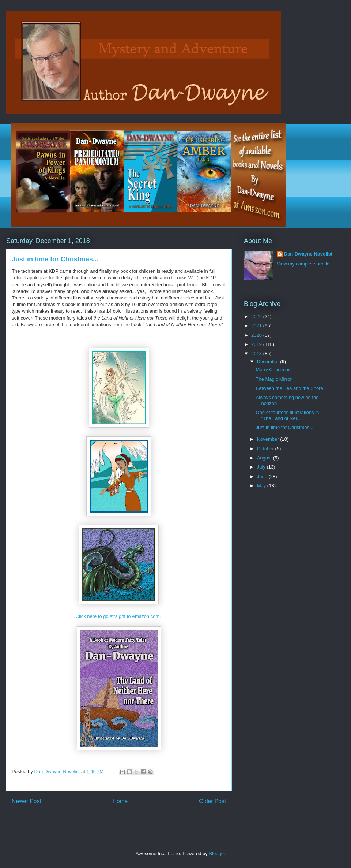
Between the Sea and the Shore (289, 388)
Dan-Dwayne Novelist (308, 254)
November (269, 439)
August (265, 458)
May (262, 486)
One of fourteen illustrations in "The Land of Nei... (287, 415)
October (266, 449)
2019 (257, 344)
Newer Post (27, 801)
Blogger (217, 854)
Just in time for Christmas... (284, 427)
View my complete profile (303, 264)
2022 (257, 316)
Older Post (212, 801)
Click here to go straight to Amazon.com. (119, 616)
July (262, 467)
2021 (257, 326)
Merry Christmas (273, 370)
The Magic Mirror (273, 379)
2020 (257, 335)
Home (120, 801)
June (263, 476)
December (269, 362)
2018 (257, 353)
